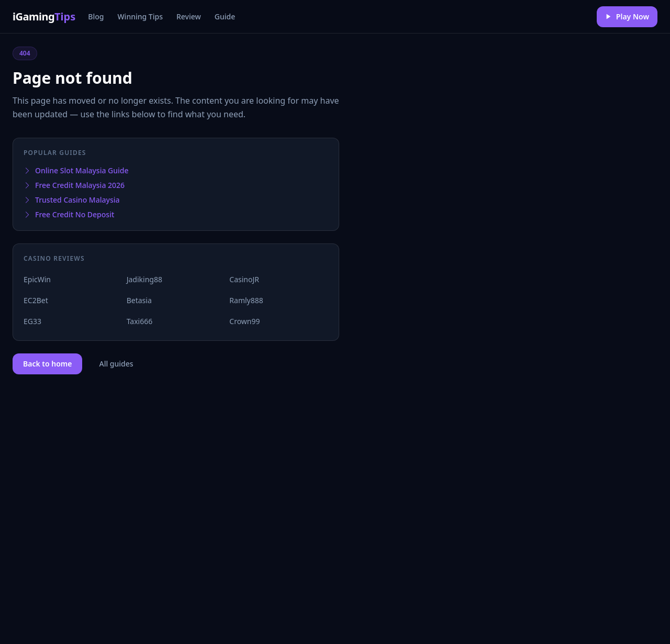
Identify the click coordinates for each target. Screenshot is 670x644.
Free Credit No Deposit (69, 214)
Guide (225, 16)
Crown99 (244, 321)
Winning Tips (140, 16)
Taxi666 (140, 321)
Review (189, 16)
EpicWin (37, 279)
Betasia (139, 300)
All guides (116, 364)
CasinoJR (244, 279)
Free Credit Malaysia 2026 (74, 185)
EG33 (32, 321)
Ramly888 (246, 300)
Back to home (47, 364)
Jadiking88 (144, 279)
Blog (96, 16)
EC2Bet (36, 300)
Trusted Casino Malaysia (71, 200)
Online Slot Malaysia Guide (76, 170)
